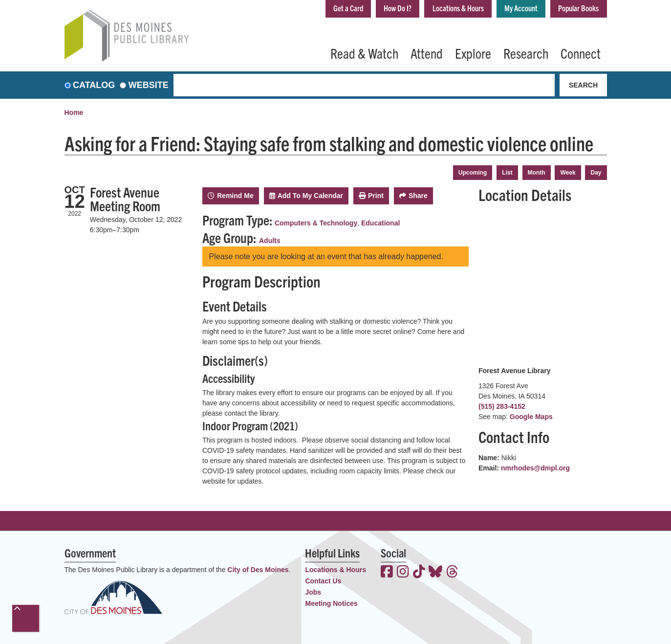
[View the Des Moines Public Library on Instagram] (403, 573)
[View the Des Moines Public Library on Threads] (452, 573)
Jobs (313, 592)
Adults (270, 241)
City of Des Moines (258, 570)
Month (537, 173)
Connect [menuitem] (581, 53)
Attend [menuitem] (427, 53)
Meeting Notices (331, 603)
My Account (512, 9)
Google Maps (531, 417)
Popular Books (575, 9)
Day (596, 173)
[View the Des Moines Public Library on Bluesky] (435, 573)
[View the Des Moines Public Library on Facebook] (387, 573)
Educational (380, 223)
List (507, 173)
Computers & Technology (316, 223)
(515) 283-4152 (502, 406)
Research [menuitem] (526, 53)
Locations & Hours (443, 9)
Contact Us (323, 581)
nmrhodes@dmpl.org (535, 468)
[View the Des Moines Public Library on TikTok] (419, 573)
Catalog (94, 85)
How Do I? (376, 9)
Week (568, 173)
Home (74, 112)
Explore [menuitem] (473, 53)
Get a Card (322, 9)
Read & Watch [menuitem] (364, 53)
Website (149, 85)
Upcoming (473, 173)
